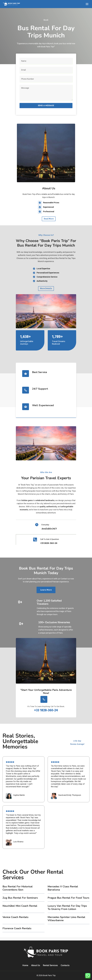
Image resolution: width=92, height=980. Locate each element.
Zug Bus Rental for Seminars (20, 901)
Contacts (65, 965)
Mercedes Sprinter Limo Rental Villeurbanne (66, 922)
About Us (36, 965)
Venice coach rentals (15, 920)
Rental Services (50, 965)
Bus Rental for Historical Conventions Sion (18, 891)
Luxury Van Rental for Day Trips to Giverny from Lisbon (67, 911)
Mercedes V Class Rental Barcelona (63, 891)
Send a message (46, 106)
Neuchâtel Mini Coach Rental (20, 909)
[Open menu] (87, 4)
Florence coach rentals (17, 932)
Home (25, 965)
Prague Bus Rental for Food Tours (68, 901)
